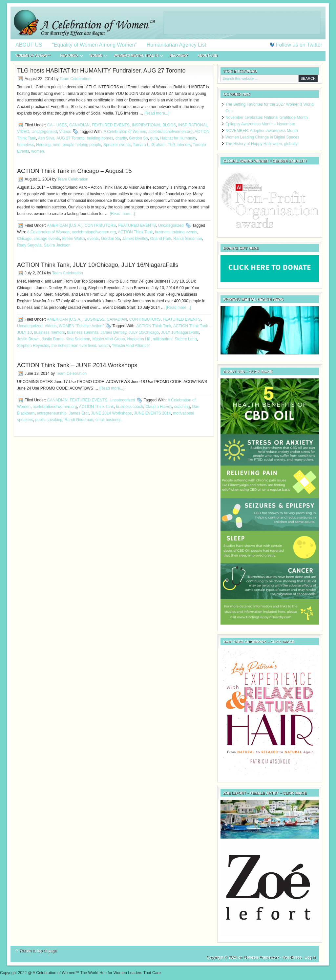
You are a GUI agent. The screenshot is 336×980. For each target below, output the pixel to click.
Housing (43, 145)
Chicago (24, 239)
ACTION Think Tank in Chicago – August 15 (74, 171)
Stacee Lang (186, 339)
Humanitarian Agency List (176, 45)
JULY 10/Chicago (144, 332)
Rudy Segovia (29, 245)
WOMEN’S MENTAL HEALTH (136, 57)
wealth (104, 346)
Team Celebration (75, 79)
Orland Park (161, 239)
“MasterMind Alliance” (131, 346)
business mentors (50, 332)
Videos (65, 132)
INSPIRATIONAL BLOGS (154, 125)
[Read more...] (157, 113)
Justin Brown (28, 339)
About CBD (208, 56)
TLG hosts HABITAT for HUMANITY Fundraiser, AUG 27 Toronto (101, 71)
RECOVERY (179, 56)
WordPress (292, 957)
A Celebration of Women (125, 132)
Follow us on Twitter (299, 45)
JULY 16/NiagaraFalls (180, 332)
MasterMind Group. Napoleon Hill (121, 339)
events (93, 239)
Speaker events (117, 145)
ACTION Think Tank (135, 232)
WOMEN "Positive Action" (81, 326)
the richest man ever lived (74, 346)
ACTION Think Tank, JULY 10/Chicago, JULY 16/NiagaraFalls (98, 265)
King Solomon (78, 339)
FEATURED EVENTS (111, 125)
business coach (130, 407)
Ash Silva (46, 138)
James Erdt (79, 413)
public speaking (49, 420)
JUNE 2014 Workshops (111, 413)
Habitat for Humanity (178, 138)
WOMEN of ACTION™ (33, 56)
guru (154, 138)
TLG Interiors (179, 145)
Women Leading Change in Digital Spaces (262, 137)
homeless (25, 145)
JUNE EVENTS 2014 (152, 413)
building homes (100, 138)
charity (121, 138)
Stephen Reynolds (33, 346)
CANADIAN (79, 125)
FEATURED (69, 57)
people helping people (82, 145)
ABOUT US (29, 45)
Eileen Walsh (73, 239)
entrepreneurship (52, 413)
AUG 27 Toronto (71, 138)
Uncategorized (44, 132)
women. (38, 151)
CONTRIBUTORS (100, 225)
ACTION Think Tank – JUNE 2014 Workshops (77, 365)
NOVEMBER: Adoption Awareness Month (262, 131)
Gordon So (138, 138)
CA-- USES (57, 125)
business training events (176, 232)
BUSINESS (95, 319)
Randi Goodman (188, 239)
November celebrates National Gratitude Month (267, 117)
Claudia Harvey (159, 407)
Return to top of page (38, 951)
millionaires (163, 339)
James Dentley (135, 239)
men (57, 145)
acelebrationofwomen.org (170, 132)
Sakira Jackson (57, 245)
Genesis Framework (261, 957)
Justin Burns (52, 339)
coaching (182, 407)
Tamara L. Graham (149, 145)
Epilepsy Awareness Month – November (260, 124)
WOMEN (96, 57)
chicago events (47, 239)
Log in (310, 957)
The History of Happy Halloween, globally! (262, 144)
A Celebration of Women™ (168, 23)
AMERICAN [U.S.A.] (65, 225)
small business (108, 420)
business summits (83, 332)
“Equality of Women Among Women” (94, 45)
